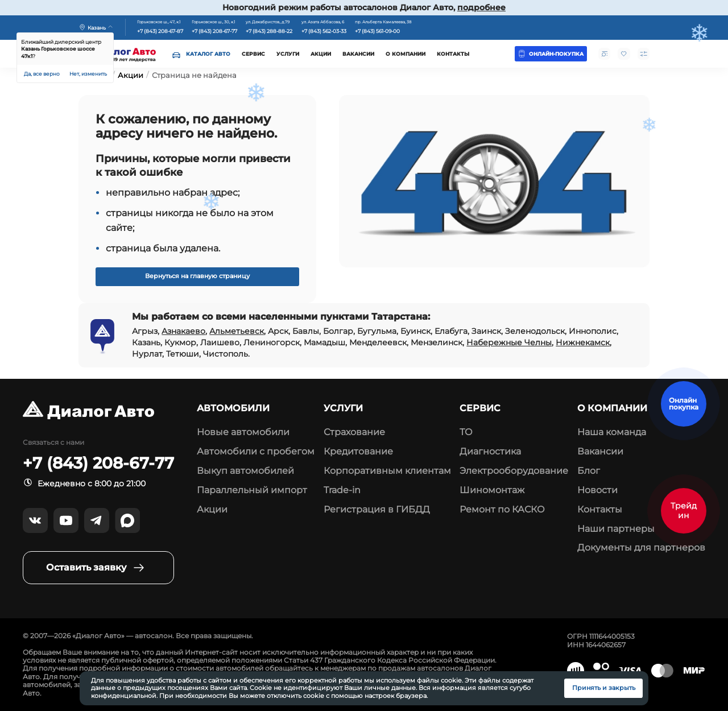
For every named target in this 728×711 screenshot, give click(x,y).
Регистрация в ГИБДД (377, 509)
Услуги (288, 54)
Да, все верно (42, 74)
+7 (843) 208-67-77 (214, 31)
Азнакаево (183, 331)
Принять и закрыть (604, 688)
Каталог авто (208, 54)
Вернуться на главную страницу (197, 276)
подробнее (481, 7)
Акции (321, 54)
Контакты (453, 54)
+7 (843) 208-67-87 (160, 31)
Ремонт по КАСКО (502, 509)
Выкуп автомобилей (245, 471)
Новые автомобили (243, 432)
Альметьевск (237, 331)
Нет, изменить (88, 74)
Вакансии (358, 54)
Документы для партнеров (641, 547)
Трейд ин (684, 510)
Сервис (253, 54)
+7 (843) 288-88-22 (269, 31)
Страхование (354, 432)
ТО (466, 432)
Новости (597, 490)
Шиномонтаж (492, 490)
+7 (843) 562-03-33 (324, 31)
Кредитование (358, 451)
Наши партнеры (616, 529)
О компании (406, 54)
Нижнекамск (583, 342)
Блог (589, 471)
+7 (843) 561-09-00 (377, 31)
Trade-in (342, 490)
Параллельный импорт (252, 490)
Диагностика (490, 451)
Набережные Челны (509, 342)
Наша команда (612, 432)
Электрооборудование (514, 471)
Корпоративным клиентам (387, 471)
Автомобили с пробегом (256, 451)
